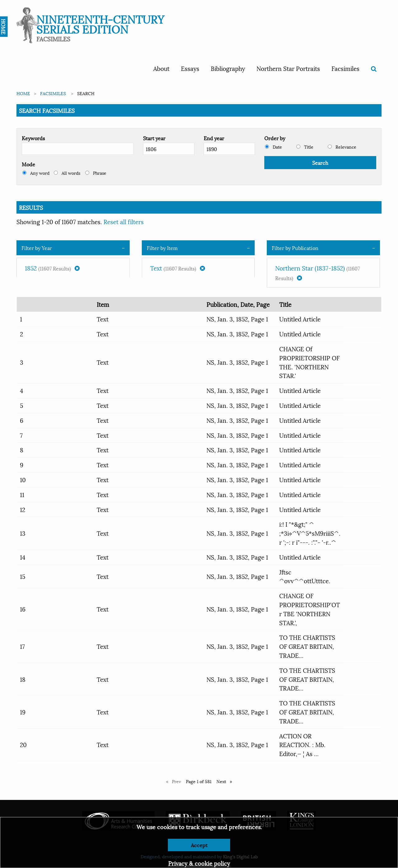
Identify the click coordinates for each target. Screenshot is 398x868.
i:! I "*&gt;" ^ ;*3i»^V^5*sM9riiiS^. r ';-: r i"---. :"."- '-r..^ (310, 533)
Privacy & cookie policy (199, 863)
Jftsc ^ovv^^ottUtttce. (305, 576)
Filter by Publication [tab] (295, 248)
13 (23, 533)
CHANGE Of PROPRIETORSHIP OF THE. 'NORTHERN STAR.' (309, 362)
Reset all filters (124, 221)
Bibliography (228, 68)
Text (178, 268)
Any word (36, 173)
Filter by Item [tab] (162, 248)
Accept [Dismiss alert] (199, 845)
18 (23, 679)
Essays (190, 68)
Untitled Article (300, 319)
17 (22, 646)
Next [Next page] (226, 781)
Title (305, 147)
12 (23, 509)
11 (22, 494)
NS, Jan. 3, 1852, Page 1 (237, 319)
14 (23, 557)
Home (23, 93)
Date (273, 147)
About (161, 68)
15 (23, 576)
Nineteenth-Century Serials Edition (100, 23)
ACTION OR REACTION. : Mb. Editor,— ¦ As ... (302, 745)
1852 (52, 268)
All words (67, 173)
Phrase (96, 173)
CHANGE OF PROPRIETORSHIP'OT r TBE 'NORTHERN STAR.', (310, 609)
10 (23, 479)
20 (23, 744)
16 (23, 609)
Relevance (342, 147)
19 (23, 712)
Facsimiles (345, 68)
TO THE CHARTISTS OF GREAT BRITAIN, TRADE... (307, 646)
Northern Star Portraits (288, 68)
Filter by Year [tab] (37, 248)
